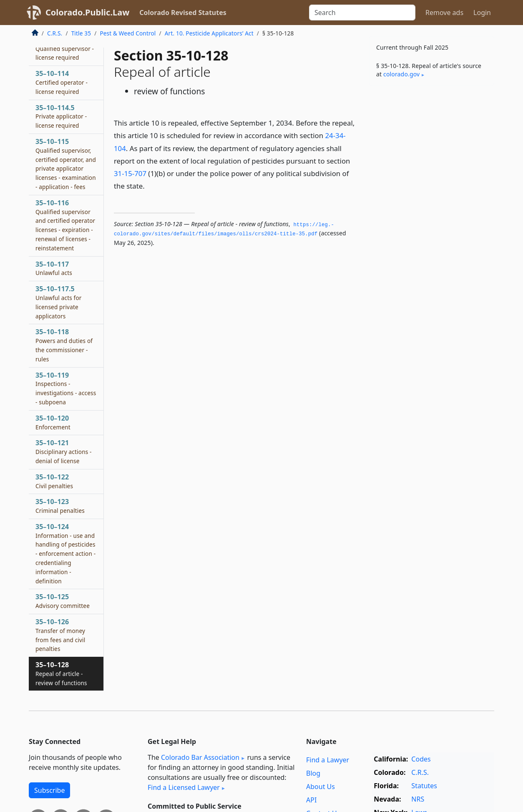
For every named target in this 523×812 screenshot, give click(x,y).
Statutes (424, 786)
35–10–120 (53, 422)
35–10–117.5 (59, 302)
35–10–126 (60, 635)
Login (482, 13)
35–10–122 (54, 481)
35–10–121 (64, 451)
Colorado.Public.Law (87, 12)
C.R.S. (55, 33)
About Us (321, 787)
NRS (418, 799)
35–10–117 (54, 268)
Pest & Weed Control (128, 33)
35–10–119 (66, 388)
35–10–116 (65, 225)
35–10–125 (63, 601)
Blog (313, 773)
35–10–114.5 (61, 116)
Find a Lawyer (328, 760)
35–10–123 (60, 506)
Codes (421, 759)
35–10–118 (64, 345)
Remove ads (444, 13)
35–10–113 (65, 48)
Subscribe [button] (49, 790)
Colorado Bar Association (200, 757)
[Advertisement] (432, 223)
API (311, 800)
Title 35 (81, 33)
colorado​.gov (401, 74)
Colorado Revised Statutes (183, 13)
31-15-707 (130, 173)
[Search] (362, 13)
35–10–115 (66, 164)
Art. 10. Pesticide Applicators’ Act (209, 33)
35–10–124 (65, 554)
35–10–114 (62, 82)
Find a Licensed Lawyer (184, 787)
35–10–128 (61, 673)
